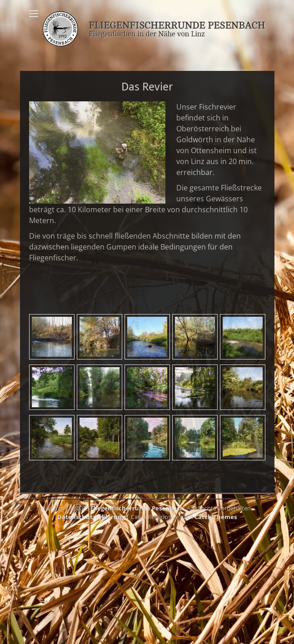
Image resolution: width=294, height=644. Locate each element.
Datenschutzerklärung (91, 517)
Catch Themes (216, 517)
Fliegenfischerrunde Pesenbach (137, 508)
